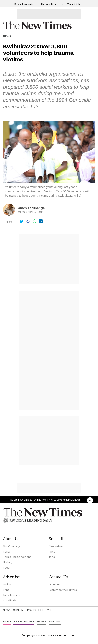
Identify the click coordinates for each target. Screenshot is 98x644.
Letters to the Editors (63, 590)
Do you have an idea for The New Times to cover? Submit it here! (49, 4)
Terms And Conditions (17, 557)
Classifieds (10, 600)
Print (52, 552)
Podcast (55, 621)
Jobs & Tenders (24, 621)
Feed (6, 568)
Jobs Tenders (12, 595)
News (7, 36)
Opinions (55, 584)
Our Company (11, 546)
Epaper (41, 621)
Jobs (52, 557)
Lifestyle (45, 610)
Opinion (18, 610)
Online (7, 584)
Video (7, 621)
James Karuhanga (31, 208)
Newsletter (56, 546)
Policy (7, 552)
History (8, 562)
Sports (31, 610)
